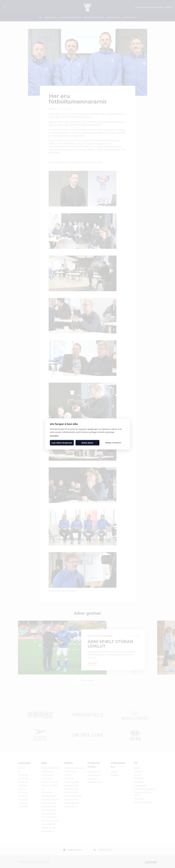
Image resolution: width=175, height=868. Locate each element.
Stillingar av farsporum (113, 443)
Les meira (54, 435)
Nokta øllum (87, 443)
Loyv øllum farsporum (62, 443)
